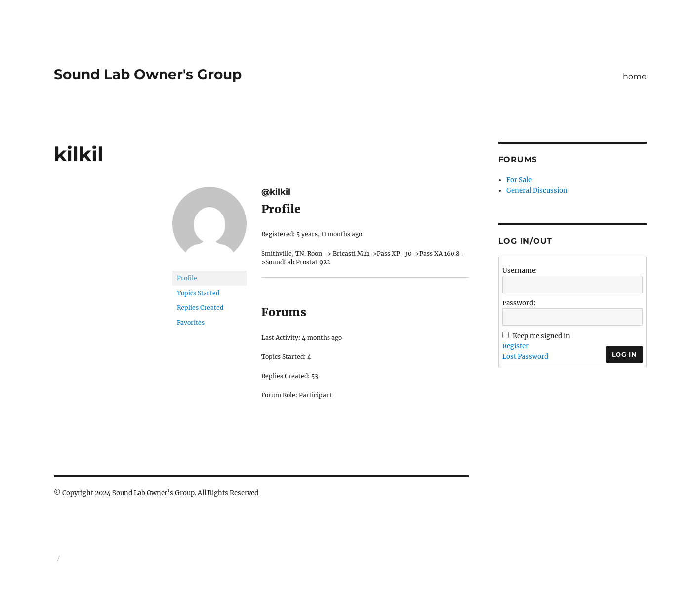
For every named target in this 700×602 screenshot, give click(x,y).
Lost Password (525, 357)
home (635, 76)
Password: (519, 303)
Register (515, 346)
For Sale (519, 180)
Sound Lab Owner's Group (148, 74)
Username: (520, 271)
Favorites (191, 322)
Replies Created (200, 308)
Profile (187, 278)
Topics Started (198, 293)
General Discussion (537, 191)
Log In (624, 354)
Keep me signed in (541, 336)
